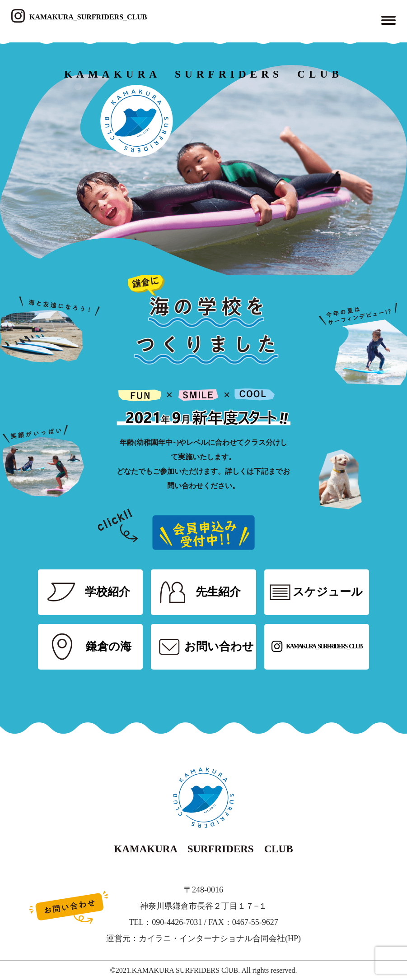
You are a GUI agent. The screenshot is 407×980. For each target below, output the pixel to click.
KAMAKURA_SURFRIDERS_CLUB (79, 17)
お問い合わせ (219, 646)
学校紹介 (108, 592)
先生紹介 (218, 592)
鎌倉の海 (109, 646)
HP (293, 938)
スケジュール (328, 592)
